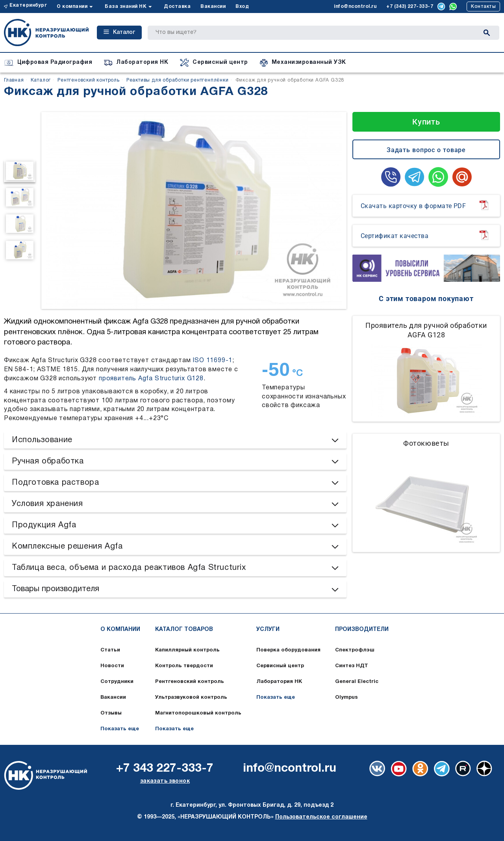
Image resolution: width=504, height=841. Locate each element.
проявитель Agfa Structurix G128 (151, 379)
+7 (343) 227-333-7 (410, 7)
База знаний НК (126, 7)
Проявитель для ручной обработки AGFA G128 (426, 330)
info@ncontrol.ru (355, 7)
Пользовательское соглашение (321, 817)
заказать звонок (165, 781)
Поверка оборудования (288, 650)
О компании (72, 7)
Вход (242, 7)
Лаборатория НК (279, 682)
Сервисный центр (280, 666)
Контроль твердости (184, 666)
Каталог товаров (184, 630)
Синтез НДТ (352, 666)
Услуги (268, 630)
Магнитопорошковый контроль (198, 713)
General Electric (357, 682)
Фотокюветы (426, 443)
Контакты (483, 7)
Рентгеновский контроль (190, 682)
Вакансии (213, 7)
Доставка (177, 7)
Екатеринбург (28, 5)
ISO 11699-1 (212, 361)
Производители (362, 630)
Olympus (346, 698)
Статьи (110, 650)
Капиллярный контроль (187, 650)
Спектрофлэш (355, 650)
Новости (112, 666)
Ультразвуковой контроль (191, 698)
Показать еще (120, 729)
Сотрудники (117, 682)
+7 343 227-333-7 (165, 769)
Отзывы (111, 713)
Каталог (119, 32)
